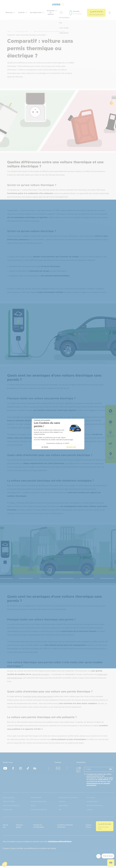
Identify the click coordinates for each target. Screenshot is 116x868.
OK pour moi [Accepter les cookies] (71, 447)
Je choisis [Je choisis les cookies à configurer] (45, 447)
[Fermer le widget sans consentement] (42, 420)
